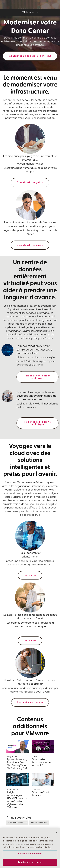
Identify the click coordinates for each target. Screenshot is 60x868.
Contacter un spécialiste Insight (30, 56)
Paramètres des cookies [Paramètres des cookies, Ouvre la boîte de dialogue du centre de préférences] (30, 854)
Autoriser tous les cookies (30, 862)
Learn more (30, 575)
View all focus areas (39, 823)
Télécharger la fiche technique (37, 377)
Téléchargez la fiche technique (37, 423)
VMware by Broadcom (17, 823)
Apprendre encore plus (30, 702)
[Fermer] (56, 832)
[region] (30, 848)
